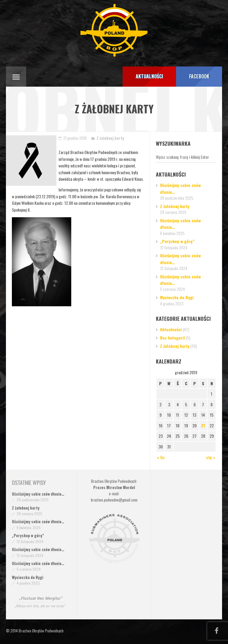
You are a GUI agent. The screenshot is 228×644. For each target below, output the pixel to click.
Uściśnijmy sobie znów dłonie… (38, 494)
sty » (211, 457)
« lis (161, 457)
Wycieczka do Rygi (177, 297)
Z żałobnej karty (110, 138)
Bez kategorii (172, 338)
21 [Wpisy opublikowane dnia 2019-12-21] (203, 425)
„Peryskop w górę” (177, 241)
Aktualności (171, 329)
